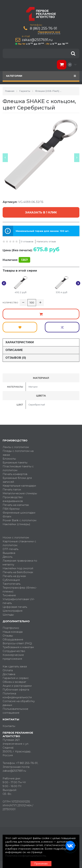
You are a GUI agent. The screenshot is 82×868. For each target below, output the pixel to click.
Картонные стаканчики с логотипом (19, 543)
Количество (10, 303)
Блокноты (9, 459)
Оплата (8, 670)
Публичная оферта (16, 690)
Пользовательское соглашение (15, 711)
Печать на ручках (14, 576)
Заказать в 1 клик (41, 212)
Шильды (8, 615)
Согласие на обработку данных (19, 703)
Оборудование (13, 639)
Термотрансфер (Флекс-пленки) (20, 590)
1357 (24, 260)
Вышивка (9, 553)
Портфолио (11, 628)
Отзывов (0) (16, 358)
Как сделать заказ (15, 666)
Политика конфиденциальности (17, 695)
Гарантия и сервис (16, 678)
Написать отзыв (46, 241)
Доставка (9, 674)
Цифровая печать (15, 607)
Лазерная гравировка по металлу (20, 563)
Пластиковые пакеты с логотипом (18, 468)
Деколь (8, 557)
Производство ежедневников (13, 499)
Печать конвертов (15, 474)
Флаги (7, 516)
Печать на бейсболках (18, 572)
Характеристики (20, 342)
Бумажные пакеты (15, 462)
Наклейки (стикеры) (16, 524)
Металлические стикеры (20, 493)
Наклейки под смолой (18, 568)
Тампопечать (12, 584)
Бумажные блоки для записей (17, 480)
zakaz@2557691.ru (37, 40)
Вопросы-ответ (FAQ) (17, 643)
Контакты (9, 726)
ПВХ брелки (11, 509)
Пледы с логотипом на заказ (18, 453)
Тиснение (9, 595)
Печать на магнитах (16, 505)
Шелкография (13, 611)
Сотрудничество (14, 651)
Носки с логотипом (16, 537)
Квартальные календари (19, 486)
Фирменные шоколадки (19, 513)
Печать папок (12, 489)
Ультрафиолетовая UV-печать (19, 601)
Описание (14, 350)
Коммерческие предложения (13, 657)
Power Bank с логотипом (20, 520)
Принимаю (41, 864)
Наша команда (13, 632)
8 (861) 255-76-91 (43, 28)
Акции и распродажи (17, 686)
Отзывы (8, 636)
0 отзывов (27, 241)
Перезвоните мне (49, 32)
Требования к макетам (18, 647)
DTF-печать (10, 549)
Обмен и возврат (14, 682)
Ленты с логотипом (16, 447)
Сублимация (11, 580)
